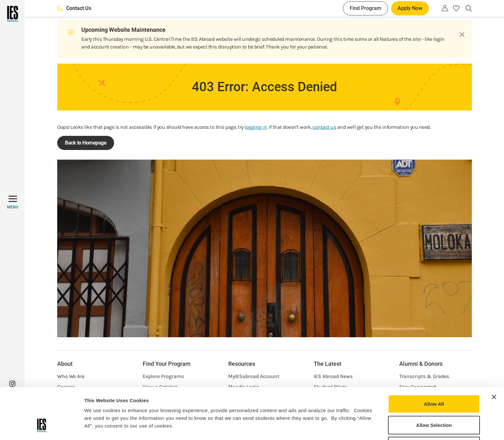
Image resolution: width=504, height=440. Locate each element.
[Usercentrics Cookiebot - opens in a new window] (42, 427)
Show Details (338, 427)
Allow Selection (434, 382)
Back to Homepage (86, 143)
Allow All (434, 361)
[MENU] (13, 202)
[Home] (12, 14)
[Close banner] (494, 354)
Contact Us (74, 8)
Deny (434, 403)
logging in (256, 127)
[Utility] (445, 8)
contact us (324, 127)
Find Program (365, 8)
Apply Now (410, 8)
